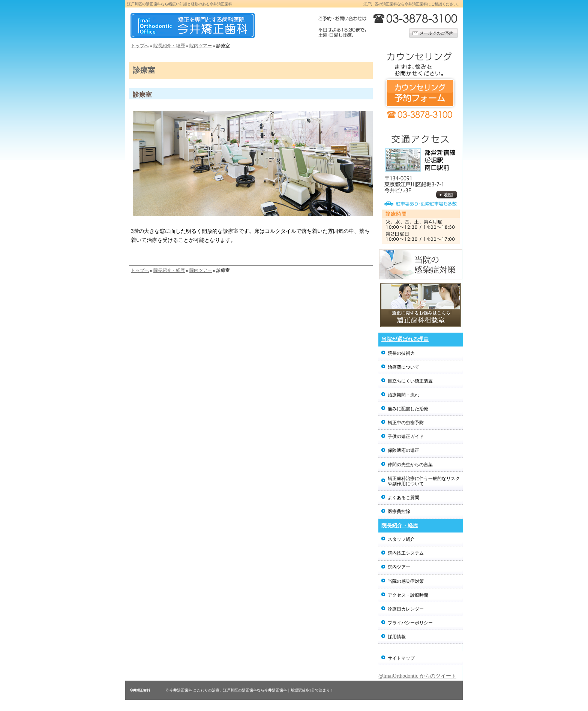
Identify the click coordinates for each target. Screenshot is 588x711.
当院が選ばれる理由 (405, 339)
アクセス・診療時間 (408, 595)
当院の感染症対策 (406, 581)
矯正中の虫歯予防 (406, 423)
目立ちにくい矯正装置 (410, 381)
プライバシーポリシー (410, 623)
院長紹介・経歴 (169, 46)
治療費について (403, 367)
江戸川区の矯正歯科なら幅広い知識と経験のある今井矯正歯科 (180, 4)
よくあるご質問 (403, 498)
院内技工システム (406, 553)
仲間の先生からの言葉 (410, 465)
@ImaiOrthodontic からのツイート (417, 676)
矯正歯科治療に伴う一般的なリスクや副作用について (424, 481)
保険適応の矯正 (403, 450)
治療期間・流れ (403, 395)
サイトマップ (401, 658)
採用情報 (397, 637)
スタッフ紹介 (401, 539)
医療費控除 (399, 511)
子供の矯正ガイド (406, 436)
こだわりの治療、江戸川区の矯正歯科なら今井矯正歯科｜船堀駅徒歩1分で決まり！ (263, 690)
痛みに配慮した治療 (408, 409)
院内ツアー (201, 46)
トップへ (140, 46)
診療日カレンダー (406, 609)
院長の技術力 (401, 353)
